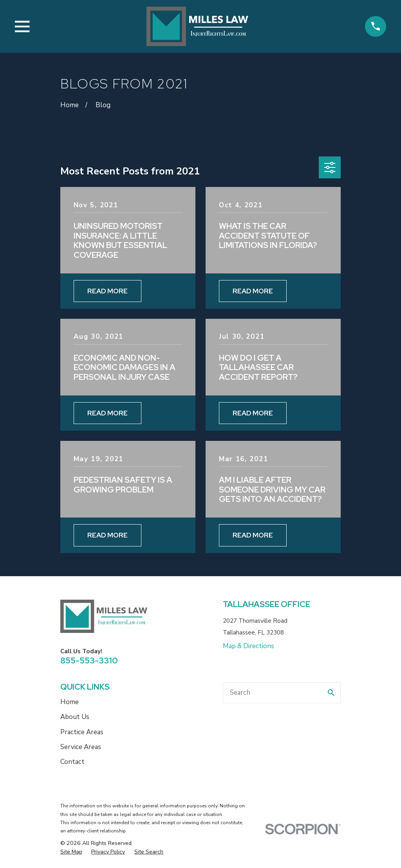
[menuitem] (71, 852)
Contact (72, 762)
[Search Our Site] (331, 693)
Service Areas (81, 747)
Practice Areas (82, 732)
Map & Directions (248, 646)
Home (70, 702)
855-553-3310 (89, 660)
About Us (75, 717)
